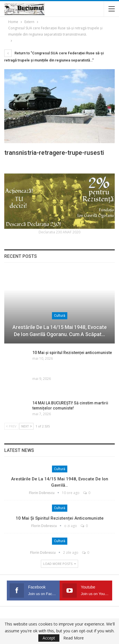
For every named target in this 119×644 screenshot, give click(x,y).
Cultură (60, 316)
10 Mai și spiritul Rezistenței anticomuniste (72, 353)
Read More (74, 638)
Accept (49, 638)
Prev (11, 426)
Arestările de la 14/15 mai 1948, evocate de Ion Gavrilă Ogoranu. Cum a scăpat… (60, 331)
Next (26, 426)
